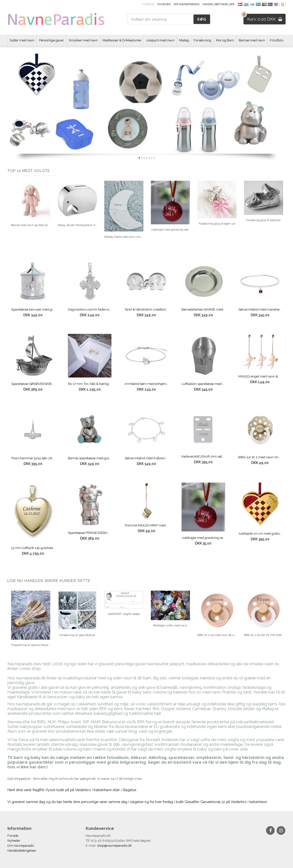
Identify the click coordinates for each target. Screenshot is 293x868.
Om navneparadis (186, 4)
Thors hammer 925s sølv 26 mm (33, 458)
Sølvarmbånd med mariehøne (260, 309)
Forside (148, 4)
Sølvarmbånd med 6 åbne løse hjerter (146, 458)
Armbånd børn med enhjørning (146, 384)
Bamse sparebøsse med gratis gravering (90, 458)
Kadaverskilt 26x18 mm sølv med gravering (203, 456)
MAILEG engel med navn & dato (260, 376)
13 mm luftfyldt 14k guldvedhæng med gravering (33, 548)
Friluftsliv (277, 40)
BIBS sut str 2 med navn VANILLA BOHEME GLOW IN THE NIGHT (260, 457)
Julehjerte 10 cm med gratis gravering (260, 534)
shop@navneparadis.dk (114, 846)
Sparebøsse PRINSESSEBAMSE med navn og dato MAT (90, 533)
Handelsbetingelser (218, 4)
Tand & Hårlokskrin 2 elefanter (146, 309)
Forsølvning (202, 40)
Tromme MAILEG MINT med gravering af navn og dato (146, 525)
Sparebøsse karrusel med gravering (33, 309)
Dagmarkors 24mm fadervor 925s (90, 309)
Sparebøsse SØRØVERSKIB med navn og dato (33, 384)
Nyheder (164, 4)
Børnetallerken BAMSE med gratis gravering (203, 309)
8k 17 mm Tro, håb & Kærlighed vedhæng (90, 384)
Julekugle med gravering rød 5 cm (203, 538)
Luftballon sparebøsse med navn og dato (203, 384)
